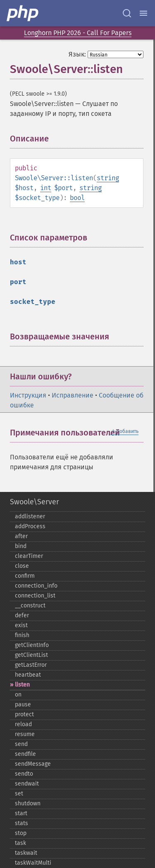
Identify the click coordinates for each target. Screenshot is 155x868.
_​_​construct (30, 606)
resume (25, 734)
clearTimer (29, 556)
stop (21, 833)
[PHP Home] (23, 13)
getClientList (31, 655)
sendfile (25, 754)
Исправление (73, 395)
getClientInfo (32, 645)
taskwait (26, 853)
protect (24, 714)
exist (21, 625)
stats (21, 823)
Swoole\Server (35, 502)
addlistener (30, 516)
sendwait (27, 784)
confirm (25, 576)
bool (77, 198)
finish (22, 635)
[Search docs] (127, 13)
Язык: (77, 54)
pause (23, 705)
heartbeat (28, 675)
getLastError (31, 665)
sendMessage (33, 764)
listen (22, 685)
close (22, 566)
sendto (24, 774)
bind (21, 546)
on (18, 695)
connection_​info (36, 586)
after (21, 536)
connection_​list (35, 596)
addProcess (30, 526)
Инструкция (28, 395)
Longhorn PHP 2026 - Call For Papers (78, 33)
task (20, 843)
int (46, 188)
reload (23, 724)
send (21, 744)
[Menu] (143, 13)
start (21, 813)
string (108, 178)
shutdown (28, 803)
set (19, 794)
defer (22, 615)
